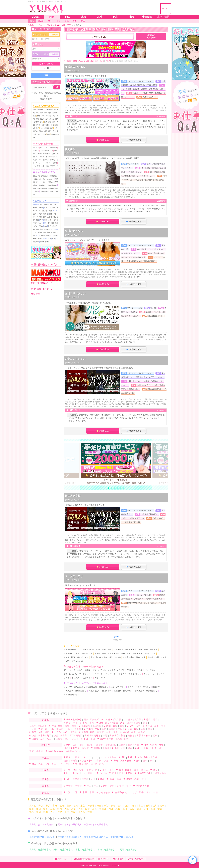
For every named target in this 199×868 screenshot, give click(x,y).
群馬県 (56, 229)
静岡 (60, 809)
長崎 (67, 812)
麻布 (104, 729)
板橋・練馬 (68, 654)
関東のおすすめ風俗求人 (70, 824)
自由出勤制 (37, 188)
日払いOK (36, 176)
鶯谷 (145, 723)
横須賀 (35, 208)
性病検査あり (43, 185)
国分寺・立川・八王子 (157, 657)
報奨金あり (38, 179)
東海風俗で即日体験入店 (122, 837)
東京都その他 (77, 661)
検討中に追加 (134, 140)
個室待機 (44, 188)
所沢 (42, 220)
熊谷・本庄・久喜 (50, 220)
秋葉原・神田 (50, 125)
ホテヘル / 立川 (72, 153)
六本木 (112, 729)
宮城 (55, 806)
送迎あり (51, 182)
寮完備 (130, 687)
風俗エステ (44, 147)
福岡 (39, 812)
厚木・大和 (48, 208)
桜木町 (90, 745)
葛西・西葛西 (76, 735)
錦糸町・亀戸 (83, 657)
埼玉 (99, 806)
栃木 (120, 806)
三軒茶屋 (77, 729)
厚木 (130, 748)
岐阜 (46, 809)
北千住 (73, 732)
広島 (132, 809)
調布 (155, 735)
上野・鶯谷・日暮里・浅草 (125, 650)
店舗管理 (35, 294)
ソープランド (43, 157)
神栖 (155, 792)
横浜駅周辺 (111, 745)
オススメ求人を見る (151, 36)
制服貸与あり (53, 185)
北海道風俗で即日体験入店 (42, 837)
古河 (148, 792)
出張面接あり (44, 191)
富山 (141, 806)
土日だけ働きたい (71, 695)
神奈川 (91, 806)
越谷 (66, 761)
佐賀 (60, 812)
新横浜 (99, 745)
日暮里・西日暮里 (38, 726)
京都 (73, 809)
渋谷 (37, 113)
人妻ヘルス (45, 166)
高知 (153, 809)
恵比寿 (60, 729)
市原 (41, 229)
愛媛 (160, 809)
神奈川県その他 (47, 211)
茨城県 (45, 238)
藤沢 (161, 748)
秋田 (62, 806)
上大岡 (122, 745)
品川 (163, 726)
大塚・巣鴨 (41, 116)
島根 (125, 809)
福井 (155, 806)
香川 (146, 809)
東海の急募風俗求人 (107, 849)
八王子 (108, 61)
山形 (69, 806)
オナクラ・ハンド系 (47, 150)
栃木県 (38, 235)
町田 (49, 134)
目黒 (68, 729)
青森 (41, 806)
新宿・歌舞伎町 (38, 110)
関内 (75, 745)
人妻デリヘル (54, 166)
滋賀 (87, 809)
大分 (53, 812)
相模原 (41, 208)
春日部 (74, 761)
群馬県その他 (132, 779)
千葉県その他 (48, 229)
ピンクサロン (47, 154)
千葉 (106, 806)
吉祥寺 (131, 735)
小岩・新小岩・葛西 (47, 128)
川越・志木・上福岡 (45, 217)
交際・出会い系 (70, 674)
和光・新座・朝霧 (122, 761)
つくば (133, 792)
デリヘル (36, 147)
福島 (76, 806)
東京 (116, 732)
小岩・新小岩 (60, 735)
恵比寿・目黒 (54, 119)
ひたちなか (104, 792)
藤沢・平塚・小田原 (147, 748)
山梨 (31, 809)
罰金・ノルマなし (48, 179)
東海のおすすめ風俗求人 (96, 824)
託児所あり (68, 691)
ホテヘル (36, 150)
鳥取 (118, 809)
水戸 (53, 238)
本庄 (54, 764)
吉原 (41, 113)
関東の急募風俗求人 (63, 849)
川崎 (66, 748)
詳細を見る (103, 140)
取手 (141, 792)
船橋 (136, 770)
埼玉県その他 (81, 764)
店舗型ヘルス (53, 147)
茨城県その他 (44, 242)
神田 (109, 732)
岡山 (111, 809)
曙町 (82, 745)
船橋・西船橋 (39, 226)
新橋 (143, 729)
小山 (48, 235)
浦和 (44, 214)
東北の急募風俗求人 (85, 849)
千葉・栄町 (50, 223)
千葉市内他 (92, 770)
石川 (148, 806)
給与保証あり (45, 176)
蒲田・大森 (138, 654)
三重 (53, 809)
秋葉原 (100, 732)
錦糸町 (142, 732)
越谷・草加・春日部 (147, 757)
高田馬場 (48, 116)
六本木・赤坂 (39, 122)
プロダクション (135, 674)
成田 (37, 229)
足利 (52, 235)
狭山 (152, 761)
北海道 (33, 806)
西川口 (35, 214)
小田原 (40, 751)
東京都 (45, 720)
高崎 (48, 232)
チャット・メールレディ (44, 163)
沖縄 (90, 812)
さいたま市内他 (108, 757)
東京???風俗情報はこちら (46, 276)
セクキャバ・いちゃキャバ (104, 674)
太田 (93, 779)
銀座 (150, 729)
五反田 (33, 729)
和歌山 (103, 809)
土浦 (49, 238)
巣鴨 (74, 726)
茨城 (127, 806)
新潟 (134, 806)
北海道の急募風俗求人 (40, 849)
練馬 (122, 726)
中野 (105, 735)
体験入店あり (138, 691)
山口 (139, 809)
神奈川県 (36, 205)
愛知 (39, 809)
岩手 (48, 806)
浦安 (46, 226)
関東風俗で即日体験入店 (70, 837)
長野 (162, 806)
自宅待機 (51, 188)
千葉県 (44, 223)
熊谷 (68, 764)
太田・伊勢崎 (38, 232)
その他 (55, 163)
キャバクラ (37, 166)
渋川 (144, 779)
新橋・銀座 (48, 122)
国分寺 (102, 61)
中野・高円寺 (115, 657)
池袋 (98, 650)
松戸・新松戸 (52, 226)
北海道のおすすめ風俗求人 (42, 824)
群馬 (113, 806)
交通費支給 (54, 176)
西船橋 (145, 770)
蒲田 (47, 732)
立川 (97, 61)
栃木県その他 (38, 238)
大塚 (67, 726)
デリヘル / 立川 (72, 70)
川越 (106, 761)
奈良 (94, 809)
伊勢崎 (85, 779)
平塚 (31, 751)
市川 (56, 223)
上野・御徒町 (134, 723)
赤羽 (37, 119)
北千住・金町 (40, 125)
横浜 (41, 205)
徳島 (31, 812)
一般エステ (45, 160)
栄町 (82, 770)
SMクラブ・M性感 (135, 670)
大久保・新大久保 (50, 110)
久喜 (61, 764)
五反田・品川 (44, 119)
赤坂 (120, 729)
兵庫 (80, 809)
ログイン (166, 9)
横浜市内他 (133, 745)
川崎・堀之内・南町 (50, 205)
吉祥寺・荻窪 (43, 131)
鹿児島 (82, 812)
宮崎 (73, 812)
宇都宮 (43, 235)
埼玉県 (55, 211)
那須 (56, 235)
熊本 (46, 812)
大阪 (67, 809)
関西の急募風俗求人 (129, 849)
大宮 (40, 214)
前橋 (44, 232)
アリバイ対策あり (42, 182)
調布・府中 (52, 131)
